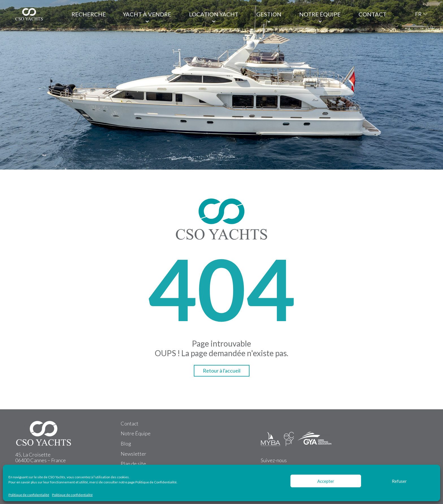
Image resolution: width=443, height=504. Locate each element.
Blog (126, 444)
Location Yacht (214, 14)
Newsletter (133, 454)
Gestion (269, 14)
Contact (373, 14)
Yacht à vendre (147, 14)
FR (418, 14)
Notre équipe (320, 14)
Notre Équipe (136, 433)
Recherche (89, 14)
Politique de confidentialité (29, 495)
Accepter (326, 481)
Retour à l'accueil (222, 371)
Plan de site (133, 464)
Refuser (399, 481)
